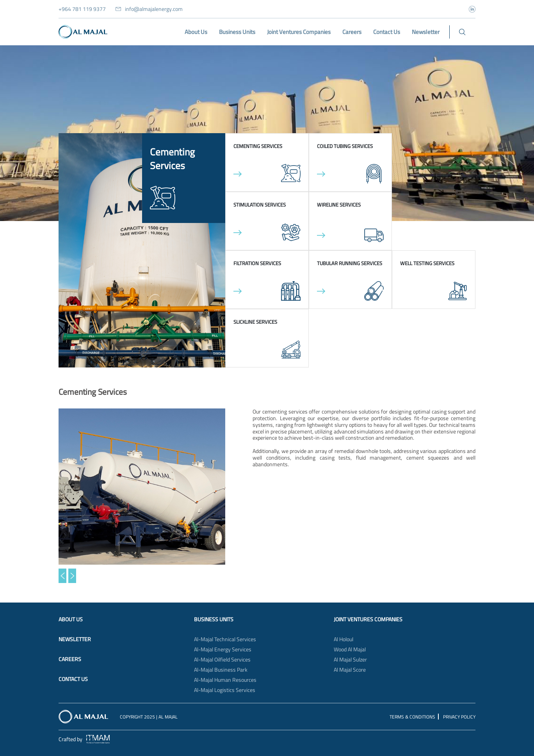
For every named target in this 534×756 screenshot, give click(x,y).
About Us (71, 619)
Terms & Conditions (412, 717)
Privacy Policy (459, 717)
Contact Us (73, 679)
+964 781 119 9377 (82, 9)
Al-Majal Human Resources (225, 680)
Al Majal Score (350, 670)
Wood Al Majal (350, 649)
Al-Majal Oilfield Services (222, 660)
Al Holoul (344, 639)
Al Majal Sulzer (350, 660)
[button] (62, 576)
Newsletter (75, 639)
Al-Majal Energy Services (223, 649)
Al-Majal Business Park (221, 670)
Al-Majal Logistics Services (225, 690)
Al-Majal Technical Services (225, 639)
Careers (70, 659)
